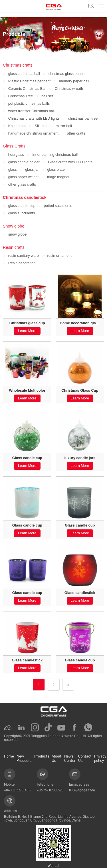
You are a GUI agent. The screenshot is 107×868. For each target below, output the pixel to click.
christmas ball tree (83, 118)
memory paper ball (74, 81)
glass (13, 169)
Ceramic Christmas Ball (27, 89)
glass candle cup (22, 206)
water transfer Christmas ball (31, 111)
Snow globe (14, 226)
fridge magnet (58, 177)
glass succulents (22, 213)
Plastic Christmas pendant (29, 81)
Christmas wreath (69, 89)
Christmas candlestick (25, 197)
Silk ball (41, 126)
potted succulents (58, 206)
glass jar (32, 169)
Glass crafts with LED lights (70, 162)
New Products (24, 758)
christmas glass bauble (67, 74)
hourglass (16, 155)
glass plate (56, 169)
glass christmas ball (24, 74)
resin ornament (59, 256)
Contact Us (85, 758)
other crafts (76, 133)
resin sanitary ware (24, 256)
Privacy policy (100, 758)
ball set (47, 96)
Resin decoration (22, 263)
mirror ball (64, 126)
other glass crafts (22, 184)
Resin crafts (14, 247)
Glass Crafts (14, 146)
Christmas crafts (18, 65)
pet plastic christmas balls (29, 103)
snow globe (18, 234)
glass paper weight (23, 177)
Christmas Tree (21, 96)
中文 (90, 6)
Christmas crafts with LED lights (34, 118)
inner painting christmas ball (55, 155)
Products (42, 756)
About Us (56, 758)
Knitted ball (17, 126)
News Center (70, 758)
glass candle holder (24, 162)
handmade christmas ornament (33, 133)
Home (9, 756)
